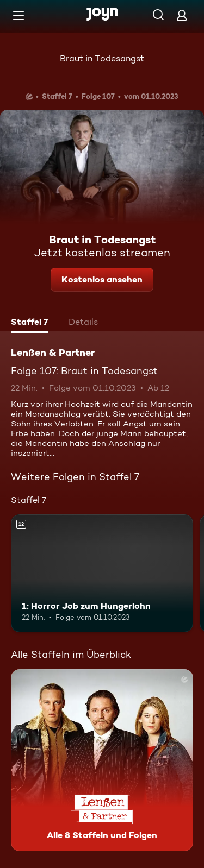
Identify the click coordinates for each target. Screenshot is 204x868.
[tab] (29, 323)
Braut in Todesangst (102, 58)
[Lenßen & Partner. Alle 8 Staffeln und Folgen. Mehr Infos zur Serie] (102, 760)
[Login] (182, 15)
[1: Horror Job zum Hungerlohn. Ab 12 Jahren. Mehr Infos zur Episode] (102, 574)
